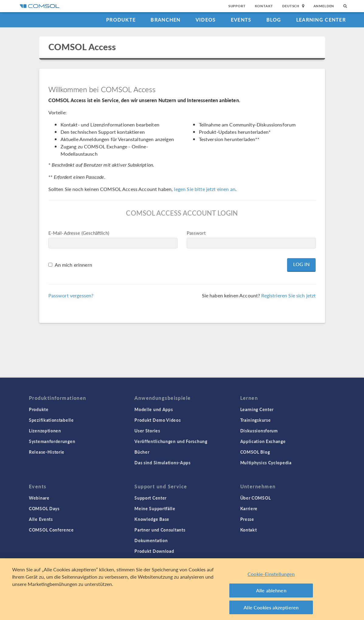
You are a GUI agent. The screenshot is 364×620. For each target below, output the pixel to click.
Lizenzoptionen (45, 431)
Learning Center (321, 20)
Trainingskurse (256, 420)
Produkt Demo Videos (158, 420)
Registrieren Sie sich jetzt (288, 295)
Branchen (165, 20)
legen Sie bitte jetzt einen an (205, 189)
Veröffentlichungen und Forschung (171, 441)
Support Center (151, 498)
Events (241, 20)
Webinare (39, 498)
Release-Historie (47, 452)
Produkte (121, 20)
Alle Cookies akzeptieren (271, 610)
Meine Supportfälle (155, 508)
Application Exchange (263, 441)
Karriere (249, 508)
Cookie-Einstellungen (271, 576)
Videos (206, 20)
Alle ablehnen (271, 592)
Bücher (142, 452)
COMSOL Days (44, 508)
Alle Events (41, 519)
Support (237, 6)
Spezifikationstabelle (51, 420)
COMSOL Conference (51, 530)
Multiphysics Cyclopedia (266, 462)
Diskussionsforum (259, 431)
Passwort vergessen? (71, 295)
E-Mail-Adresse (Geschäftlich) (79, 233)
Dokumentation (151, 540)
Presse (247, 519)
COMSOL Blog (255, 452)
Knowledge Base (152, 519)
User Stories (147, 431)
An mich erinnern (73, 265)
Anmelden (324, 6)
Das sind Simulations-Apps (163, 462)
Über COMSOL (256, 498)
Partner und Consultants (160, 530)
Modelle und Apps (154, 409)
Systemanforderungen (52, 441)
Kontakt (264, 6)
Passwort (196, 233)
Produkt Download (154, 551)
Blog (274, 20)
